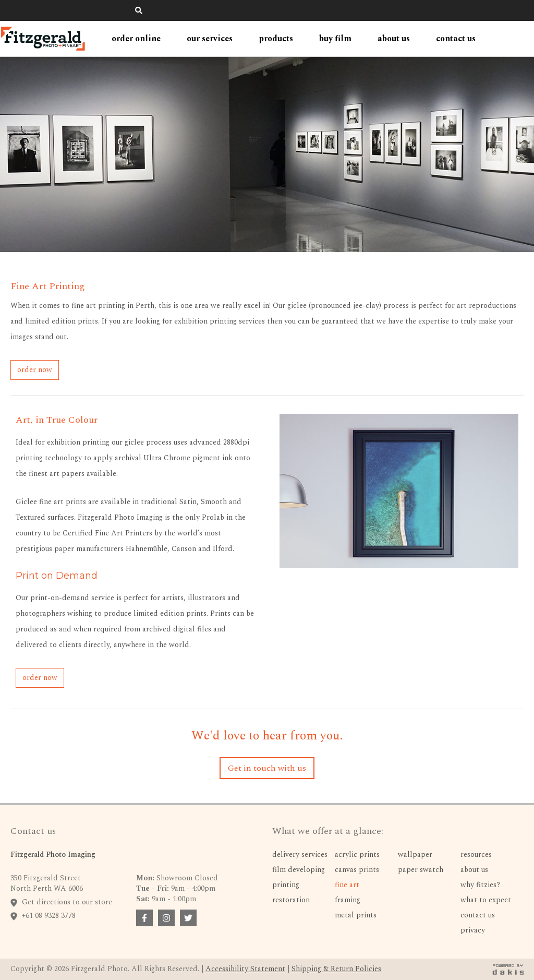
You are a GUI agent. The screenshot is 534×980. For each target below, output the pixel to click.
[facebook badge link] (144, 918)
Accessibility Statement (245, 969)
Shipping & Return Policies (336, 969)
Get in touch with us (267, 768)
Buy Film (335, 39)
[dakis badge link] (508, 969)
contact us (456, 39)
